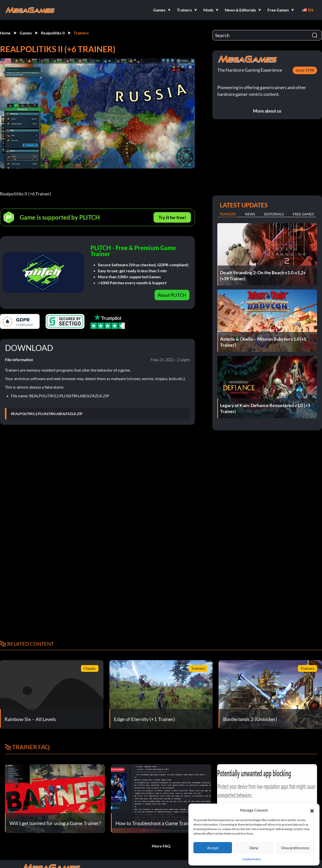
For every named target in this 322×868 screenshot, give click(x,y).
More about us (267, 111)
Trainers (81, 33)
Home (5, 33)
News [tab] (250, 214)
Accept (213, 848)
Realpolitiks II (53, 33)
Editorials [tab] (274, 214)
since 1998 (305, 70)
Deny (254, 848)
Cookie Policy (252, 859)
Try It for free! (172, 217)
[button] (312, 810)
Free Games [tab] (303, 214)
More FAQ (161, 846)
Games (26, 33)
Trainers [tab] (228, 214)
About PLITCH (172, 295)
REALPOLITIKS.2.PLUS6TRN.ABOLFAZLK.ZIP (47, 414)
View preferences (295, 848)
